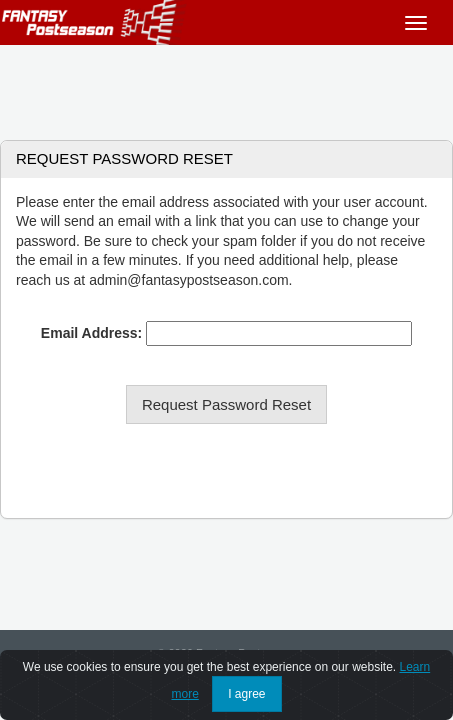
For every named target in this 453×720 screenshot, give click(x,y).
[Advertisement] (226, 85)
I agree (246, 694)
